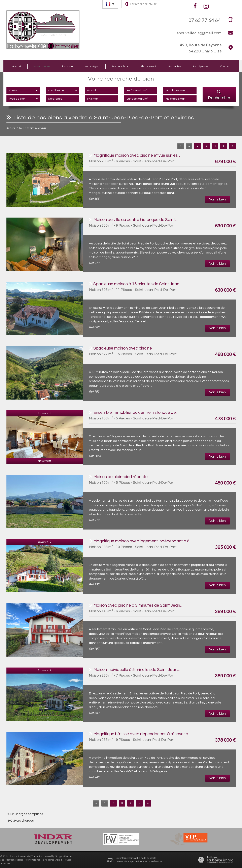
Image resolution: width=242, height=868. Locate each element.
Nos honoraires (32, 860)
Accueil (17, 66)
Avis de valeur (120, 66)
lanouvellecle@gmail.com (198, 33)
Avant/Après (201, 66)
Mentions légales (14, 860)
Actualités (175, 66)
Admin (59, 860)
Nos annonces (42, 66)
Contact (225, 66)
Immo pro (67, 66)
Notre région (92, 66)
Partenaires (48, 860)
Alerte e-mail (148, 66)
